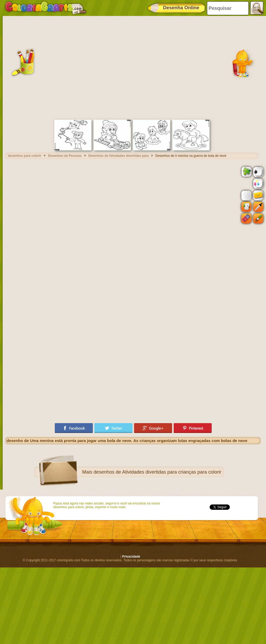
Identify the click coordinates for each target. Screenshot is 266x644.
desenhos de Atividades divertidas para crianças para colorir (157, 472)
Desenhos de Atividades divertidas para (119, 156)
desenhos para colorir (25, 156)
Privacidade (131, 557)
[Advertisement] (53, 67)
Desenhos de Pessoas (65, 156)
